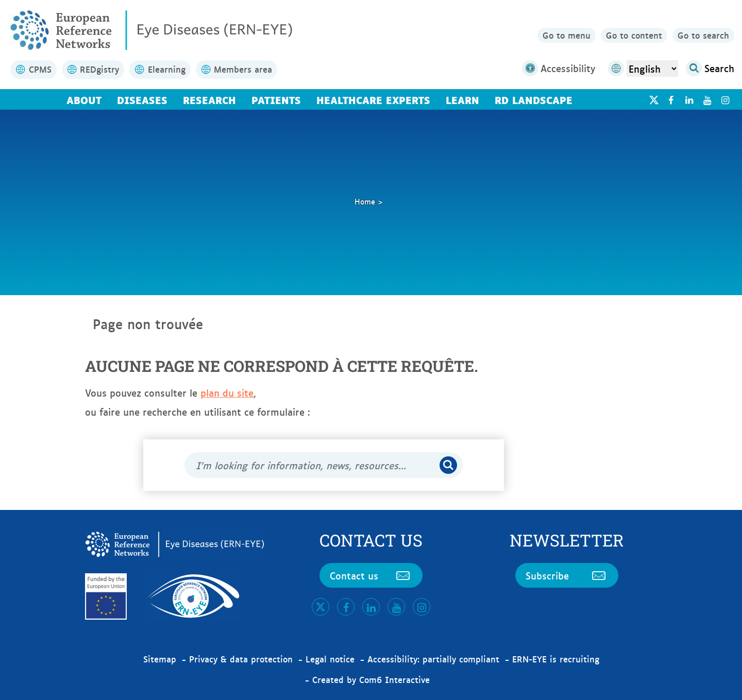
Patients (276, 99)
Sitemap (160, 659)
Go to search (703, 35)
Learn (462, 99)
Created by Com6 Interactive (371, 679)
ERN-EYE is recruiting (556, 659)
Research (209, 99)
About (84, 99)
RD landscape (534, 99)
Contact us (371, 575)
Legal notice (330, 659)
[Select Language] (652, 69)
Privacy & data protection (241, 659)
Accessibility (559, 68)
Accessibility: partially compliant (433, 659)
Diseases (142, 99)
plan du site (227, 392)
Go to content (634, 35)
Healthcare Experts (373, 99)
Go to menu (567, 35)
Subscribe (567, 575)
